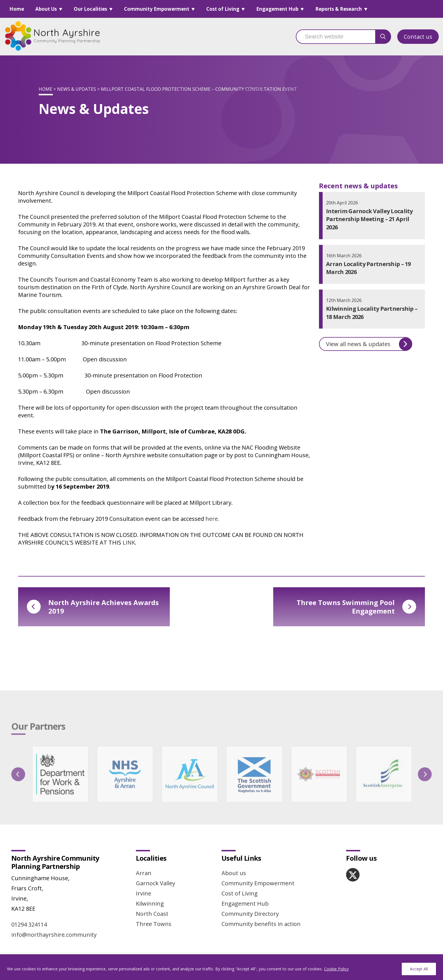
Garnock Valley (156, 883)
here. (212, 519)
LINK (129, 542)
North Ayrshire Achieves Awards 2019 (93, 607)
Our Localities (90, 9)
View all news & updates (369, 344)
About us (234, 873)
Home (17, 9)
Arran (144, 873)
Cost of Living (223, 9)
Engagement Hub (277, 9)
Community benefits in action (261, 924)
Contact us (418, 37)
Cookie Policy (336, 969)
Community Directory (250, 914)
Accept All (419, 969)
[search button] (383, 37)
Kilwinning (150, 904)
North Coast (152, 914)
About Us (46, 9)
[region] (221, 967)
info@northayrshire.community (54, 935)
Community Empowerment (157, 9)
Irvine (144, 893)
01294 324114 (29, 924)
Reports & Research (339, 9)
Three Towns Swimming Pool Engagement (356, 607)
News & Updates (77, 89)
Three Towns (154, 924)
